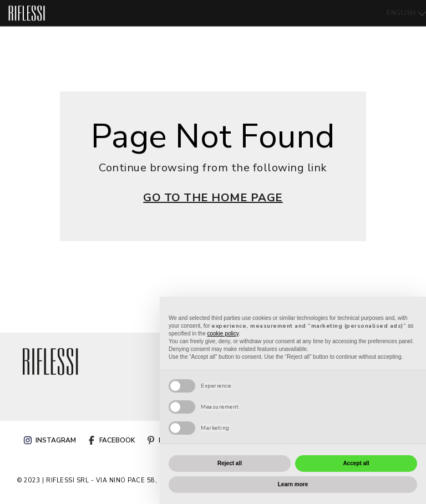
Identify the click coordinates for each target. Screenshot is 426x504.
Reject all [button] (230, 463)
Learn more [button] (293, 484)
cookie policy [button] (223, 334)
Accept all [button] (356, 463)
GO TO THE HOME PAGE (213, 198)
